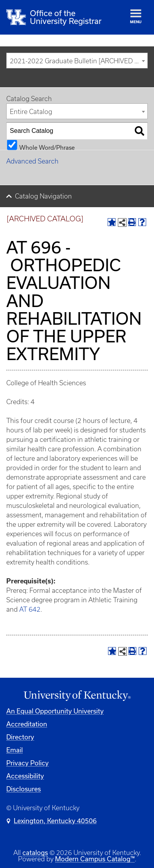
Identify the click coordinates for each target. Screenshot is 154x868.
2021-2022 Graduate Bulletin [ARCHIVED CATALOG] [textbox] (79, 61)
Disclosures (24, 789)
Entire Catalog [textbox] (31, 112)
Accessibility (25, 776)
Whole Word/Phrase (47, 147)
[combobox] (77, 61)
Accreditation (27, 724)
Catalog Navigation (43, 196)
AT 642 (30, 609)
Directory (20, 737)
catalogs (35, 852)
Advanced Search (32, 161)
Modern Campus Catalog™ (95, 859)
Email (15, 750)
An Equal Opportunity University (55, 711)
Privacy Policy (27, 763)
